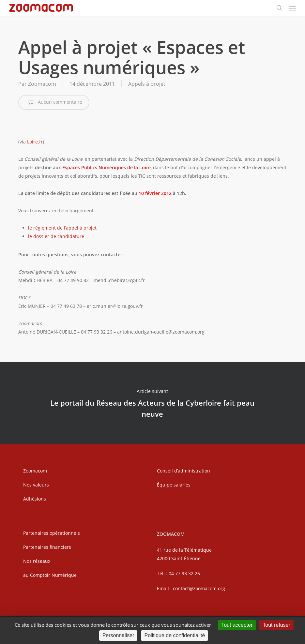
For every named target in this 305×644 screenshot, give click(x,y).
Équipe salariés (174, 485)
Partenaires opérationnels (52, 533)
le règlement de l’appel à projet (62, 228)
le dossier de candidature (56, 236)
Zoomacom (42, 84)
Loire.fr (35, 142)
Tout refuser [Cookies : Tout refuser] (276, 625)
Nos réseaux (37, 561)
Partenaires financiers (47, 547)
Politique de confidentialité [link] (175, 635)
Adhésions (35, 499)
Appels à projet (147, 84)
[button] (292, 8)
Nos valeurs (36, 485)
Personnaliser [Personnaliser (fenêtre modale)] (118, 635)
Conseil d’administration (183, 471)
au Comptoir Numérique (50, 575)
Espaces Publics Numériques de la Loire (107, 167)
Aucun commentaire (54, 102)
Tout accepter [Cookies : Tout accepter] (237, 625)
